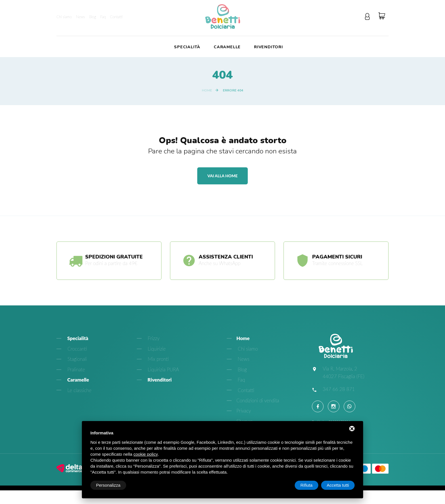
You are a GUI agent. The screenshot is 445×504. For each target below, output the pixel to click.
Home (207, 90)
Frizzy (153, 339)
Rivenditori (268, 47)
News (80, 17)
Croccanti (76, 349)
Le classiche (79, 390)
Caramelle (227, 47)
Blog (93, 17)
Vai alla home (223, 176)
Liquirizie (156, 349)
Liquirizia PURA (163, 369)
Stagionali (76, 359)
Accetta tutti (338, 485)
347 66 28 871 (339, 389)
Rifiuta (307, 485)
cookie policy (146, 454)
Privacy (244, 411)
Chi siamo (64, 17)
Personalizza (108, 485)
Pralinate (75, 369)
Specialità (187, 47)
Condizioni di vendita (258, 400)
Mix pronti (158, 359)
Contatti (116, 17)
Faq (103, 17)
